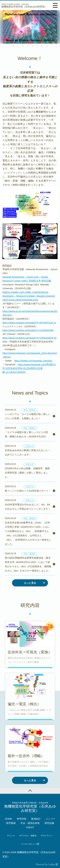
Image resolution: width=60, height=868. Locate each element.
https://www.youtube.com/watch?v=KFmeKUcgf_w (29, 323)
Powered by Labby (47, 865)
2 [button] (18, 46)
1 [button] (13, 46)
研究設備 (49, 823)
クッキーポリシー (30, 844)
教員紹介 (36, 819)
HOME (8, 819)
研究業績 (11, 823)
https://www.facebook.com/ (29, 368)
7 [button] (42, 46)
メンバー (50, 819)
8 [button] (47, 46)
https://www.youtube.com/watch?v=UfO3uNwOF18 (29, 338)
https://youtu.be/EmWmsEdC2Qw (20, 300)
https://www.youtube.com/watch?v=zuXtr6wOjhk (28, 330)
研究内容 (22, 819)
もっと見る (30, 583)
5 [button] (32, 46)
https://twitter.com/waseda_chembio (33, 361)
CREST (30, 827)
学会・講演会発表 (30, 823)
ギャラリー (47, 836)
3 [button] (23, 46)
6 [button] (37, 46)
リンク (11, 836)
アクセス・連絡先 (28, 836)
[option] (30, 27)
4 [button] (28, 46)
